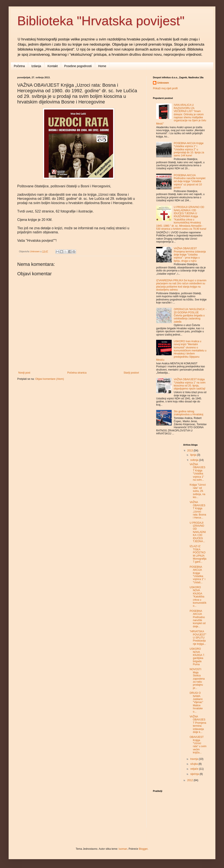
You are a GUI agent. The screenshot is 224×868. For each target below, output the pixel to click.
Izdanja (36, 66)
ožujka (194, 764)
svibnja (195, 460)
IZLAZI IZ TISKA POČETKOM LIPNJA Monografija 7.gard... (198, 554)
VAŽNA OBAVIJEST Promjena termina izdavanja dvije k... (198, 724)
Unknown (163, 83)
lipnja (194, 455)
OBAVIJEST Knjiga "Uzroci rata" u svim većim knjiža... (198, 745)
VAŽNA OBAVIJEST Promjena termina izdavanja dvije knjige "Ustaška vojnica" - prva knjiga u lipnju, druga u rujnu (190, 255)
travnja (194, 759)
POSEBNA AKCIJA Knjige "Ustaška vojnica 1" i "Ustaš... (197, 575)
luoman (123, 849)
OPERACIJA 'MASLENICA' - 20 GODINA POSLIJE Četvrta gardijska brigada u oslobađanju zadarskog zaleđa (190, 315)
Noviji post (24, 373)
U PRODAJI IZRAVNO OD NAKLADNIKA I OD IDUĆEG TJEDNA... (198, 532)
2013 (190, 451)
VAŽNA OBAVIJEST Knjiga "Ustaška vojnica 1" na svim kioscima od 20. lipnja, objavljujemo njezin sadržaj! (190, 384)
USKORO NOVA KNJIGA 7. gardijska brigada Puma (197, 657)
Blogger (143, 849)
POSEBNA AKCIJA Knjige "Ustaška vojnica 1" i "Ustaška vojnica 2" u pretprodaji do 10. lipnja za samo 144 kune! (189, 149)
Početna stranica (77, 373)
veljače (195, 769)
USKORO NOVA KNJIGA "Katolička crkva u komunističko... (198, 597)
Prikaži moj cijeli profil (165, 88)
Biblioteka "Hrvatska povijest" (101, 21)
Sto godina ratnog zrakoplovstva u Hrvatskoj (189, 413)
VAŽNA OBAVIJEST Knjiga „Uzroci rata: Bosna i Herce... (198, 510)
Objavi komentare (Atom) (49, 379)
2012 (190, 780)
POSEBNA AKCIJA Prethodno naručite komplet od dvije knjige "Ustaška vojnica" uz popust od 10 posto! (190, 182)
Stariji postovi (131, 373)
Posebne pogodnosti (78, 66)
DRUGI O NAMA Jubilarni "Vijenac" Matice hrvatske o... (196, 702)
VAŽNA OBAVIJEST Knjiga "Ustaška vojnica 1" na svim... (197, 472)
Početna (19, 66)
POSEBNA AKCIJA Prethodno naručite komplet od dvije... (198, 619)
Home (102, 66)
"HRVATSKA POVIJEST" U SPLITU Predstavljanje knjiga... (198, 638)
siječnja (195, 774)
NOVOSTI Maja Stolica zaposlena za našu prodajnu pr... (197, 679)
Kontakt (53, 66)
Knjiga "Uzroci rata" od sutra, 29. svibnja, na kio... (198, 491)
